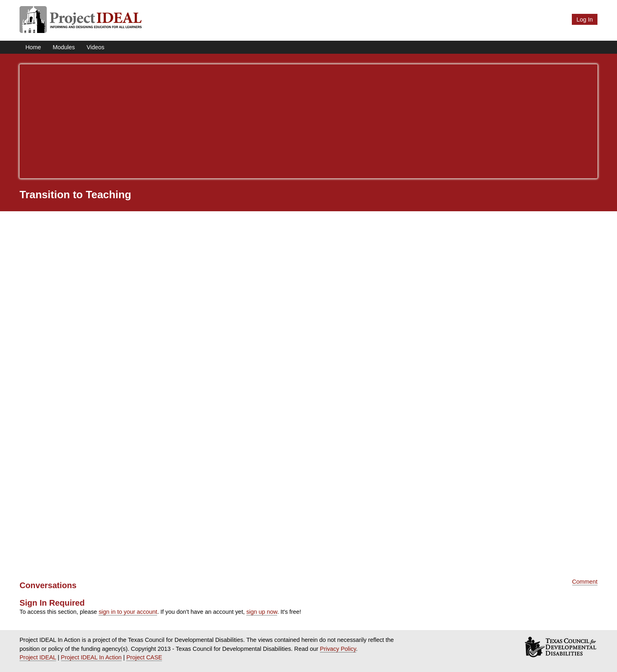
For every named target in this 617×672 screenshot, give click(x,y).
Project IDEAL (38, 657)
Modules (64, 47)
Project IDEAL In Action (91, 657)
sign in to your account (128, 612)
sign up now (262, 612)
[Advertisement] (308, 121)
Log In (584, 20)
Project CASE (144, 657)
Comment (585, 582)
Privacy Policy (338, 649)
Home (33, 47)
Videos (96, 47)
